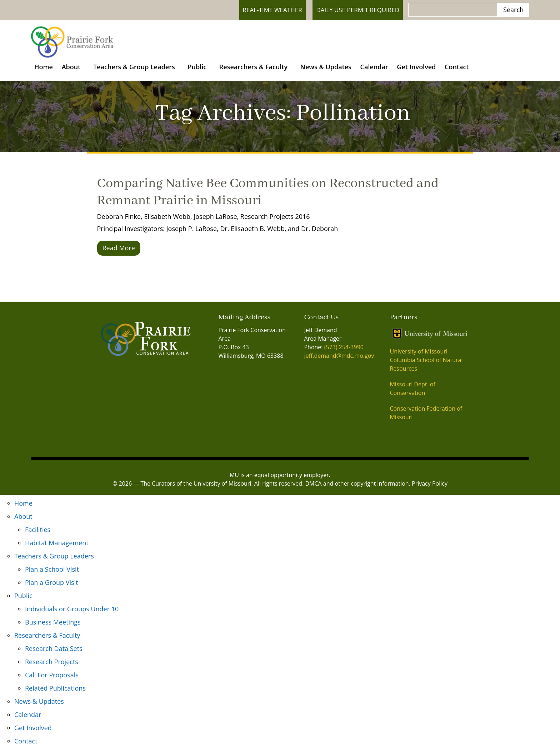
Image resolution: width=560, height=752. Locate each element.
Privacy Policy (430, 486)
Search (513, 10)
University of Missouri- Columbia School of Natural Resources (426, 362)
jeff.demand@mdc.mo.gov (339, 358)
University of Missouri (222, 486)
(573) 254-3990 (344, 350)
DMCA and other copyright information (357, 486)
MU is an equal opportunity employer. (280, 477)
